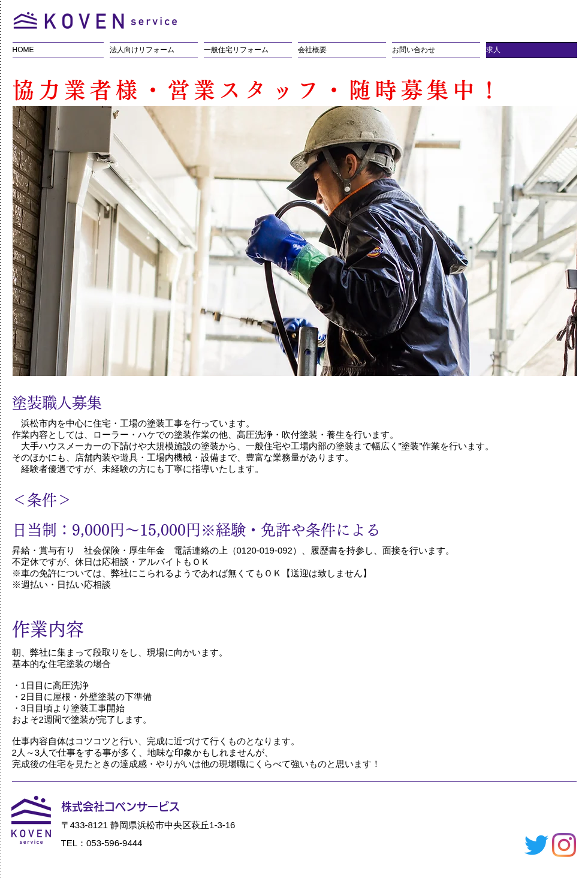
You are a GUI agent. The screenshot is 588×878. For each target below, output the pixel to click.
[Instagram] (564, 845)
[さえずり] (536, 845)
